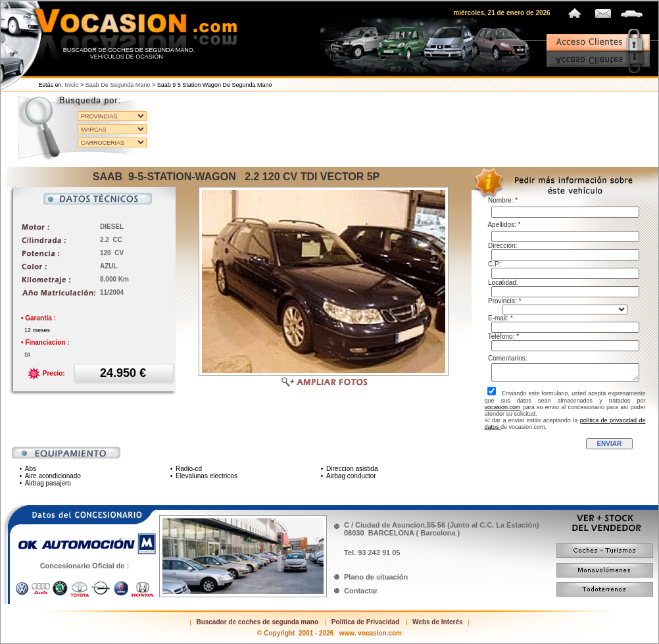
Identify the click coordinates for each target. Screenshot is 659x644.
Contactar (361, 591)
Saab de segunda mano (118, 85)
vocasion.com (503, 407)
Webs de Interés (438, 622)
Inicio (72, 85)
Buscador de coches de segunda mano (257, 622)
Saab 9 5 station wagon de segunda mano (215, 85)
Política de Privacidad (365, 622)
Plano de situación (376, 577)
